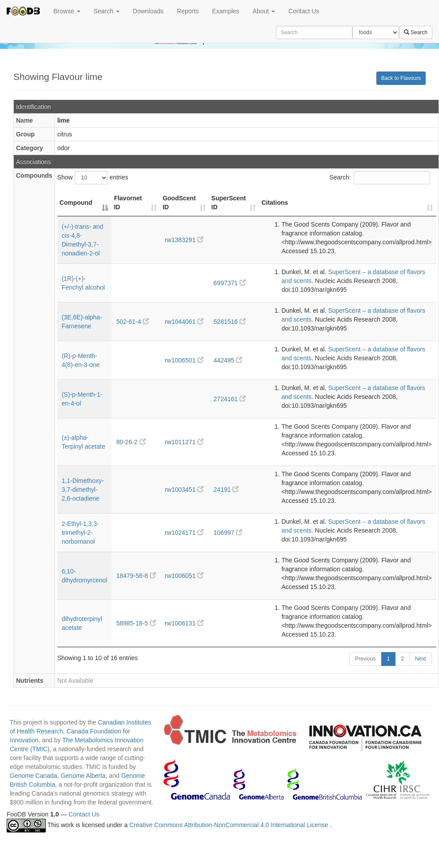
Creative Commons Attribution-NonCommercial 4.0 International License (229, 825)
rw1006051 (184, 576)
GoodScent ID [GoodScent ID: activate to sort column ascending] (179, 203)
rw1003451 (184, 490)
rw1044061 (184, 322)
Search (107, 11)
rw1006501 (184, 360)
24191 (226, 490)
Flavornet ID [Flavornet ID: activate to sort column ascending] (128, 203)
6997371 (230, 283)
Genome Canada (34, 776)
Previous (365, 659)
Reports (188, 11)
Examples (225, 11)
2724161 (230, 399)
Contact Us (304, 11)
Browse (67, 11)
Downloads (148, 11)
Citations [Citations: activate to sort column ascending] (275, 203)
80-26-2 (131, 442)
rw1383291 (184, 240)
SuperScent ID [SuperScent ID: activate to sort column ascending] (229, 203)
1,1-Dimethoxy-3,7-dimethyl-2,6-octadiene (83, 490)
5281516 (230, 322)
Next (421, 659)
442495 (228, 360)
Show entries (93, 178)
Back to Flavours (401, 78)
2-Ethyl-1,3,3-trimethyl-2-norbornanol (80, 533)
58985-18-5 (136, 623)
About (264, 11)
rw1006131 (184, 623)
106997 (228, 533)
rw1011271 (184, 442)
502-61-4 (132, 322)
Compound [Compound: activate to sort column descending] (76, 203)
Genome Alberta (83, 776)
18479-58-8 (136, 576)
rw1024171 (184, 533)
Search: (379, 178)
